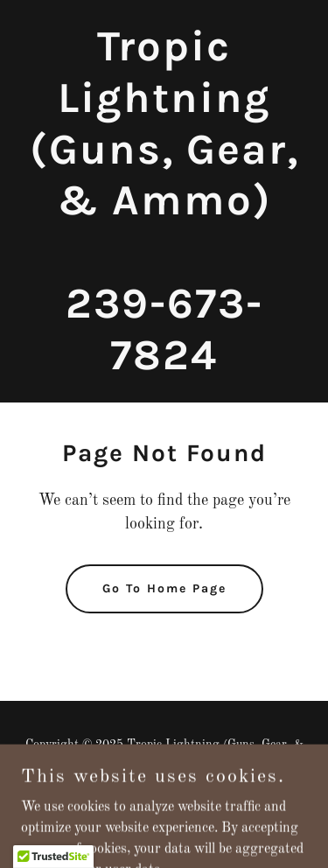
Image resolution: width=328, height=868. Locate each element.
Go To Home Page (164, 588)
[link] (164, 366)
